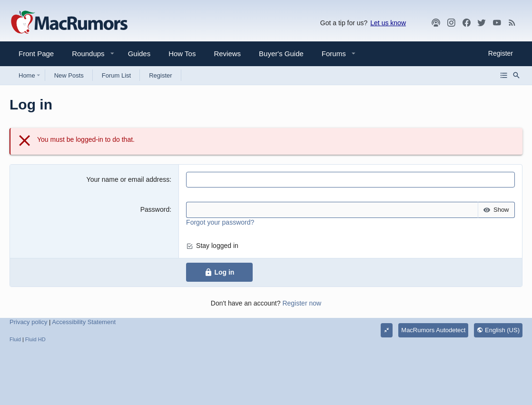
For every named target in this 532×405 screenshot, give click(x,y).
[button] (84, 54)
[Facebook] (466, 23)
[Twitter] (482, 23)
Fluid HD (35, 339)
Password (155, 209)
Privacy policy (28, 322)
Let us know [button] (388, 23)
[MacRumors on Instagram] (451, 23)
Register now (302, 303)
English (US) (498, 330)
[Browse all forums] (504, 75)
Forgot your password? (220, 222)
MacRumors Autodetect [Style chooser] (433, 330)
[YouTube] (497, 23)
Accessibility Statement (84, 322)
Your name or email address (128, 179)
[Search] (516, 75)
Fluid (15, 339)
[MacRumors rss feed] (512, 23)
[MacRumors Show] (436, 23)
